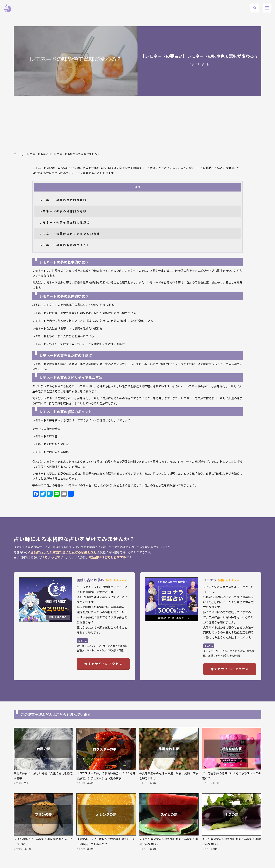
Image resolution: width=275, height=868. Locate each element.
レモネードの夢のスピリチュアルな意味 (70, 234)
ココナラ (210, 580)
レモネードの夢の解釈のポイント (65, 245)
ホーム (18, 154)
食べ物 (206, 64)
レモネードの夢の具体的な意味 (63, 211)
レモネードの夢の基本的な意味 (63, 200)
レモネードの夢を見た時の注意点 (65, 222)
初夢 (215, 849)
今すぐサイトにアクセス (103, 664)
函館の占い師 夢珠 (90, 580)
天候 (26, 783)
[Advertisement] (137, 124)
